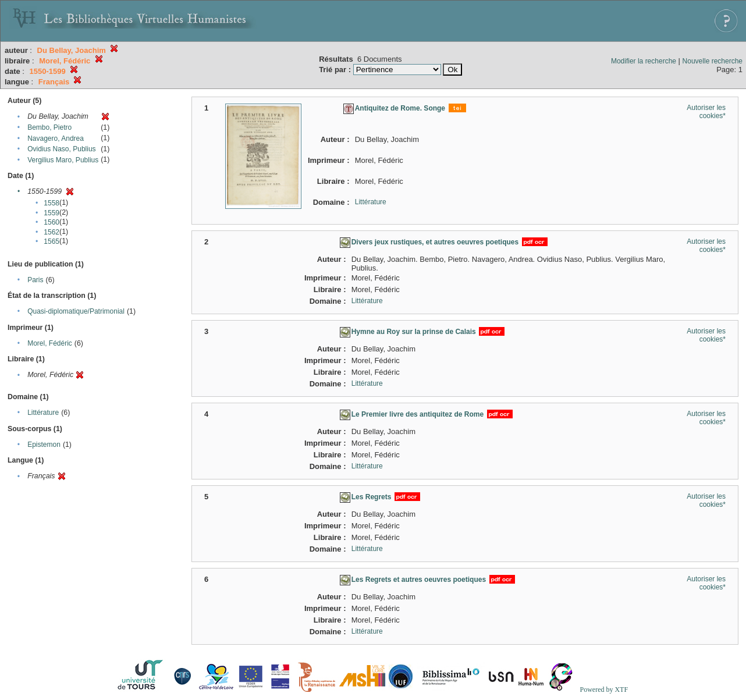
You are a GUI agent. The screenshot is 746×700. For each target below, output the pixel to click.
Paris (35, 280)
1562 (51, 232)
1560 (51, 222)
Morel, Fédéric (50, 343)
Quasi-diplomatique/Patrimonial (76, 311)
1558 (51, 203)
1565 (51, 241)
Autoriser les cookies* (706, 112)
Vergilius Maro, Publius (63, 160)
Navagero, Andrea (56, 138)
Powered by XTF (604, 690)
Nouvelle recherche (713, 61)
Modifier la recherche (644, 61)
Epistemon (44, 445)
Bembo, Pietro (49, 127)
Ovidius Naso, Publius (61, 149)
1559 (51, 213)
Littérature (43, 413)
